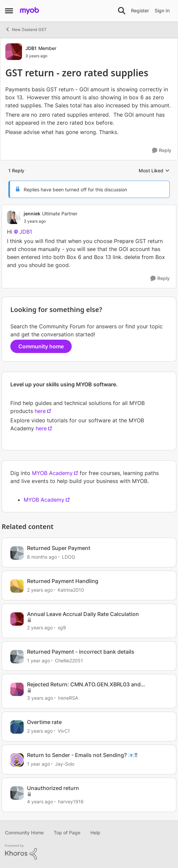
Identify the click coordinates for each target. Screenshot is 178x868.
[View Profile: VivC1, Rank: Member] (17, 727)
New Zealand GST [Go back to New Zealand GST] (26, 29)
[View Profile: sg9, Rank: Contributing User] (17, 619)
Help (95, 832)
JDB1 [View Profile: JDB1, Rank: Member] (31, 48)
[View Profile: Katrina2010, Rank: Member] (17, 586)
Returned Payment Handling (63, 581)
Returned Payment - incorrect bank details (81, 652)
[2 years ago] (40, 590)
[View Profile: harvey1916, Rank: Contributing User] (17, 793)
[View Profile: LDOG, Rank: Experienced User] (17, 553)
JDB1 (26, 232)
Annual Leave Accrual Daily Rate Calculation (83, 614)
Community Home (24, 832)
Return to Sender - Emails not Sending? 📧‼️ (82, 755)
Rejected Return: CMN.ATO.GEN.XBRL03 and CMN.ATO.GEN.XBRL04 (84, 684)
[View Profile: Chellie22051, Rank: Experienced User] (17, 657)
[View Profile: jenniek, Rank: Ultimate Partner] (14, 217)
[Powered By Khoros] (89, 852)
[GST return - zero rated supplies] (50, 221)
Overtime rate (44, 722)
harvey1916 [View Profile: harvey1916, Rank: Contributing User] (71, 801)
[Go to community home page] (29, 11)
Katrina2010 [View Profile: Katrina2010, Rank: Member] (71, 590)
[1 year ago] (38, 660)
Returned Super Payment (59, 548)
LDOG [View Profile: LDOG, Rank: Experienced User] (68, 557)
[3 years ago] (40, 698)
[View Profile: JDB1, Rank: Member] (14, 52)
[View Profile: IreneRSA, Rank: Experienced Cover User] (17, 689)
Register (140, 10)
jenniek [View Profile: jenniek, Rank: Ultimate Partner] (32, 213)
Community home (41, 346)
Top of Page (67, 832)
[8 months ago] (42, 557)
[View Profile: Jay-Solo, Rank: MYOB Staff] (17, 760)
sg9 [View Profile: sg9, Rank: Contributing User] (62, 627)
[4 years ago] (40, 801)
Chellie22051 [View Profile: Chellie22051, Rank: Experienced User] (69, 660)
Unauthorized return (53, 788)
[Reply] (162, 150)
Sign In (162, 10)
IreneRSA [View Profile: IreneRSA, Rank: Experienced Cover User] (68, 698)
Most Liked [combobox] (154, 171)
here (40, 411)
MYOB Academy (52, 473)
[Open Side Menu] (9, 11)
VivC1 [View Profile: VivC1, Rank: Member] (64, 731)
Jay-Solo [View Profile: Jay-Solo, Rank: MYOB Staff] (65, 764)
